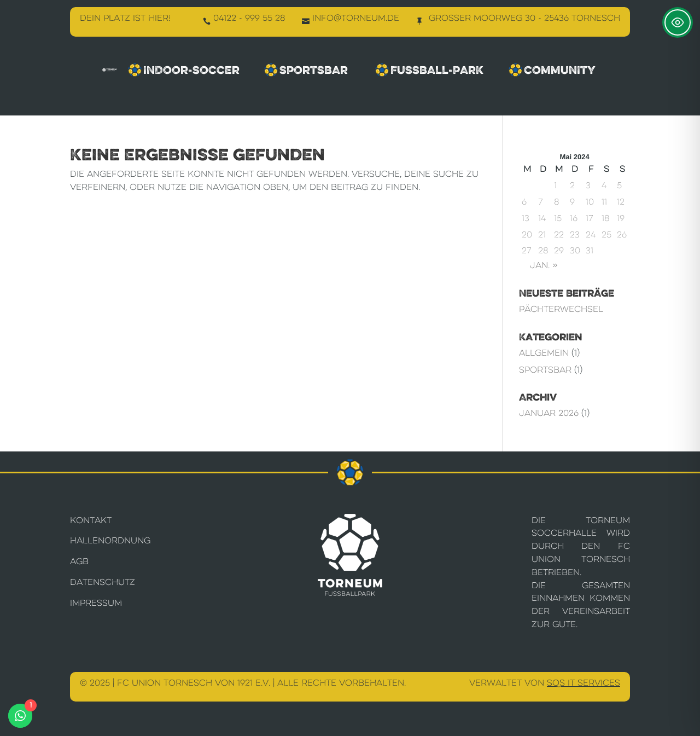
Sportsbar (307, 70)
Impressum (96, 603)
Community (553, 70)
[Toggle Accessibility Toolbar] (678, 22)
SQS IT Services (584, 683)
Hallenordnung (110, 540)
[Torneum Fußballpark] (109, 70)
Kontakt (91, 520)
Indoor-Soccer (184, 70)
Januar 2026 (549, 413)
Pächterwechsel (561, 309)
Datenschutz (103, 582)
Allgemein (544, 353)
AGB (79, 561)
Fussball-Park (430, 70)
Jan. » (544, 265)
